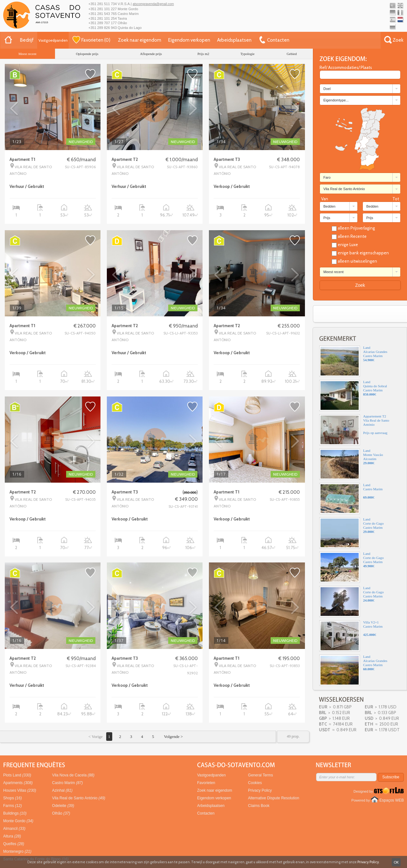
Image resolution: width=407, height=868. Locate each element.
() (91, 40)
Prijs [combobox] (327, 218)
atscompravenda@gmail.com (153, 4)
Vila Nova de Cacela (73, 775)
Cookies (255, 783)
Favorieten (206, 783)
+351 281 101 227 (103, 9)
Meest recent (28, 54)
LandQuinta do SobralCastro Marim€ (353, 396)
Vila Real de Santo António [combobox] (344, 189)
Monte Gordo (18, 821)
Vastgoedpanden (53, 40)
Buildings (15, 813)
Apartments (18, 783)
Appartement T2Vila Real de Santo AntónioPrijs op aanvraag (354, 430)
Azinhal (62, 790)
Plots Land (17, 775)
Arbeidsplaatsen (234, 40)
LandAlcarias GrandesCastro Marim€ (353, 361)
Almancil (14, 829)
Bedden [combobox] (329, 206)
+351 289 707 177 (103, 23)
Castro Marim (68, 783)
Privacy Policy (260, 790)
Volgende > (173, 737)
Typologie (247, 54)
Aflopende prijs (151, 54)
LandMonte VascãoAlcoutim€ (351, 464)
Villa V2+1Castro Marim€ (351, 636)
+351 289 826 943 (103, 28)
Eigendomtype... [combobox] (336, 100)
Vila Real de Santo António (79, 798)
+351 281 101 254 (103, 18)
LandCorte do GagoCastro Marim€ (352, 533)
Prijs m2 (203, 54)
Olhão (61, 813)
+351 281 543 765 (103, 14)
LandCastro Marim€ (351, 499)
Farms (13, 806)
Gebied (292, 54)
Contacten (206, 813)
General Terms (260, 775)
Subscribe (391, 777)
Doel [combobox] (327, 89)
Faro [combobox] (327, 177)
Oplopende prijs (87, 54)
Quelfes (14, 844)
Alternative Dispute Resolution (274, 798)
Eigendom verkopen (189, 40)
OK (396, 862)
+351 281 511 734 (103, 4)
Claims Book (259, 806)
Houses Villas (20, 790)
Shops (13, 798)
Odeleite (63, 806)
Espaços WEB (392, 800)
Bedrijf (27, 40)
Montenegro (17, 851)
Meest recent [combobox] (334, 272)
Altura (12, 836)
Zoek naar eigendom (140, 40)
